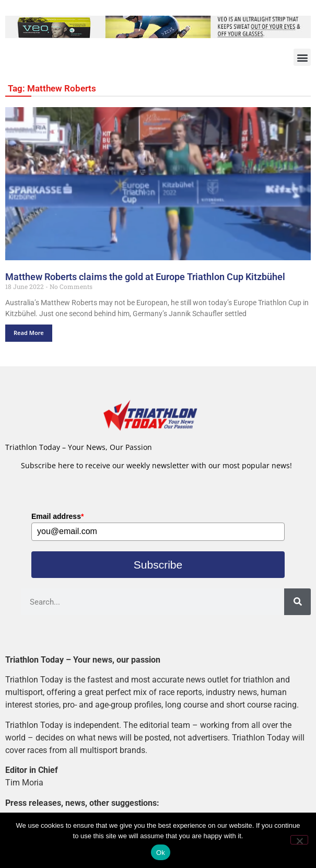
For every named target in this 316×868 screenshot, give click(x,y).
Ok (161, 853)
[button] (302, 57)
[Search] (297, 602)
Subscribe (158, 565)
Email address (57, 516)
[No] (299, 840)
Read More (29, 333)
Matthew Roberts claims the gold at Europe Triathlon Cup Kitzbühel (145, 277)
